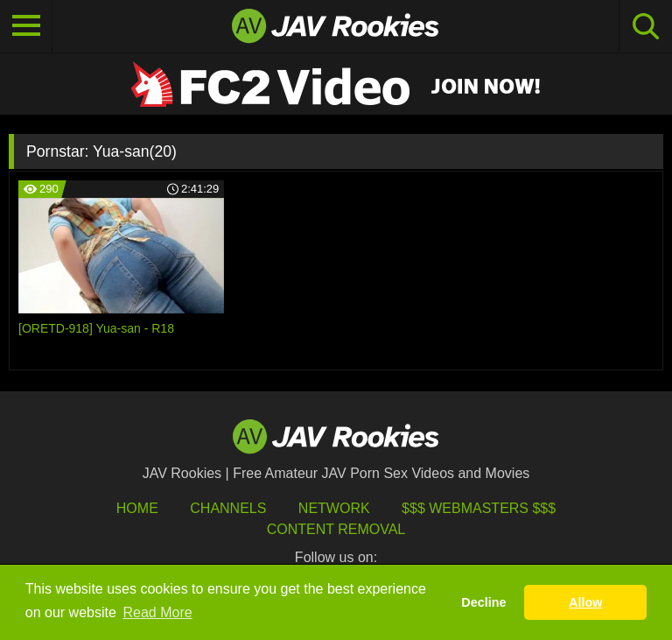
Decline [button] (483, 602)
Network (334, 508)
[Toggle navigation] (26, 26)
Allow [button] (585, 602)
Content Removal (336, 529)
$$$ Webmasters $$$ (479, 508)
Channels (228, 508)
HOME (137, 508)
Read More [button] (158, 612)
